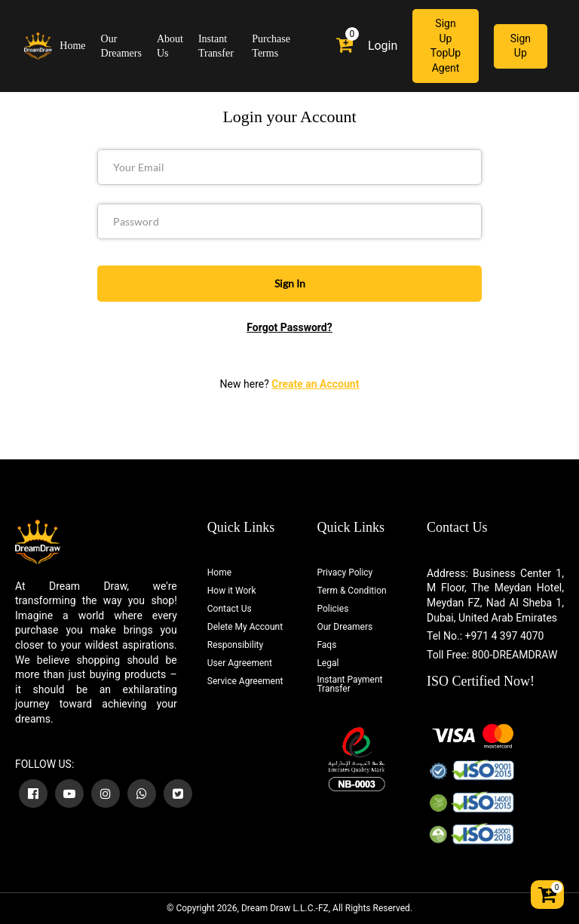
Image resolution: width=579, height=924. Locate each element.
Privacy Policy (345, 573)
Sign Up (521, 46)
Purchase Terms (271, 46)
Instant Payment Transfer (349, 684)
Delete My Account (245, 627)
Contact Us (230, 609)
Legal (328, 663)
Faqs (326, 645)
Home (72, 46)
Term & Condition (351, 591)
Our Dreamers (121, 46)
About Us (170, 46)
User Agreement (240, 663)
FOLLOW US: (44, 764)
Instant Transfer (216, 46)
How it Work (232, 591)
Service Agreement (245, 681)
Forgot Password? (289, 327)
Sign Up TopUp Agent (446, 46)
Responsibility (235, 645)
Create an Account (315, 384)
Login (383, 46)
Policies (332, 609)
